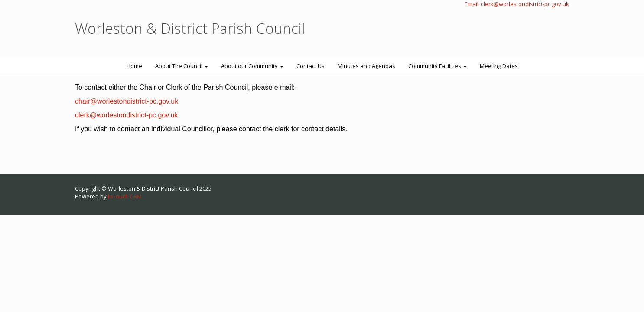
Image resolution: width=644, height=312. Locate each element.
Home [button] (134, 66)
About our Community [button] (252, 66)
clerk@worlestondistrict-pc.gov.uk (126, 115)
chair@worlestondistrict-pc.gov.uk (127, 101)
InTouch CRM (125, 196)
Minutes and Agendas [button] (366, 66)
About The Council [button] (182, 66)
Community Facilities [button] (437, 66)
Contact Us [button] (311, 66)
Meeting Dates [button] (499, 66)
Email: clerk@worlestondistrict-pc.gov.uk (517, 4)
